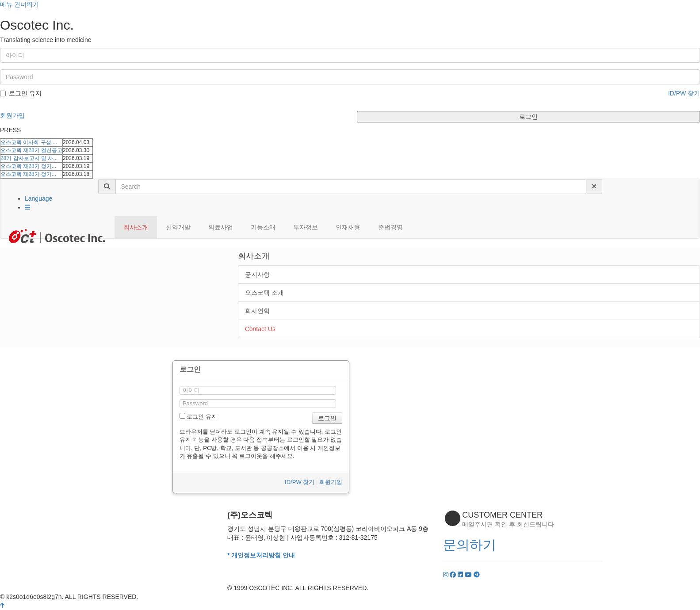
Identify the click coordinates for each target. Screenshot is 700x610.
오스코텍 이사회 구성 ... (29, 142)
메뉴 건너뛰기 (19, 4)
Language (38, 198)
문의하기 (470, 545)
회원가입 (12, 115)
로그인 (528, 117)
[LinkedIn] (461, 575)
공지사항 (257, 274)
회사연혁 (257, 311)
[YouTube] (469, 575)
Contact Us (260, 329)
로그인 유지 (21, 93)
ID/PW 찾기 (684, 93)
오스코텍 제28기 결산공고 (31, 150)
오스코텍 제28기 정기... (28, 166)
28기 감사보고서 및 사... (29, 158)
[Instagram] (447, 575)
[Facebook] (454, 575)
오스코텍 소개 (264, 293)
